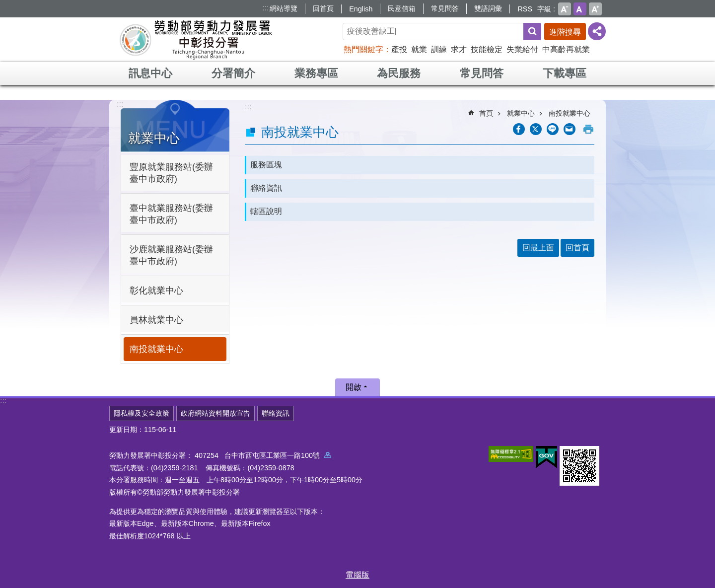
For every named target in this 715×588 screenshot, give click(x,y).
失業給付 (522, 49)
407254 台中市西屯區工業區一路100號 (263, 455)
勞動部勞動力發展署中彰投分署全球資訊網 (196, 40)
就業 (419, 49)
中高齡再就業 (566, 49)
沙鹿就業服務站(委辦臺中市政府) (171, 255)
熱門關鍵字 (363, 49)
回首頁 (323, 8)
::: (265, 8)
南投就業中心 (156, 349)
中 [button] (580, 9)
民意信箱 (402, 8)
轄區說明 (266, 211)
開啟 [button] (354, 387)
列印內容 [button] (588, 129)
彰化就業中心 (156, 291)
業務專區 (316, 73)
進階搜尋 (565, 32)
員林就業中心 (156, 320)
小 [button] (565, 9)
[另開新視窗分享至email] (570, 129)
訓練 (439, 49)
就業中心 (154, 138)
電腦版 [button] (357, 575)
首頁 (486, 113)
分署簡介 (233, 73)
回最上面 (538, 248)
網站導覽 (284, 8)
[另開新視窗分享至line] (553, 129)
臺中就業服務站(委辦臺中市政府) (171, 214)
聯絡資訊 (266, 188)
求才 (459, 49)
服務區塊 (266, 165)
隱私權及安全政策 (142, 413)
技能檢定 (487, 49)
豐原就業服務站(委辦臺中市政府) (171, 173)
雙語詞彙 (488, 8)
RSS (525, 9)
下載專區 (565, 73)
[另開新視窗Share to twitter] (536, 129)
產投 (399, 49)
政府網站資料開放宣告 (215, 413)
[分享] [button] (597, 31)
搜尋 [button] (532, 32)
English (361, 9)
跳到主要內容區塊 (5, 5)
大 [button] (595, 9)
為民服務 (399, 73)
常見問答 (445, 8)
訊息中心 (150, 73)
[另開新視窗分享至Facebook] (519, 129)
